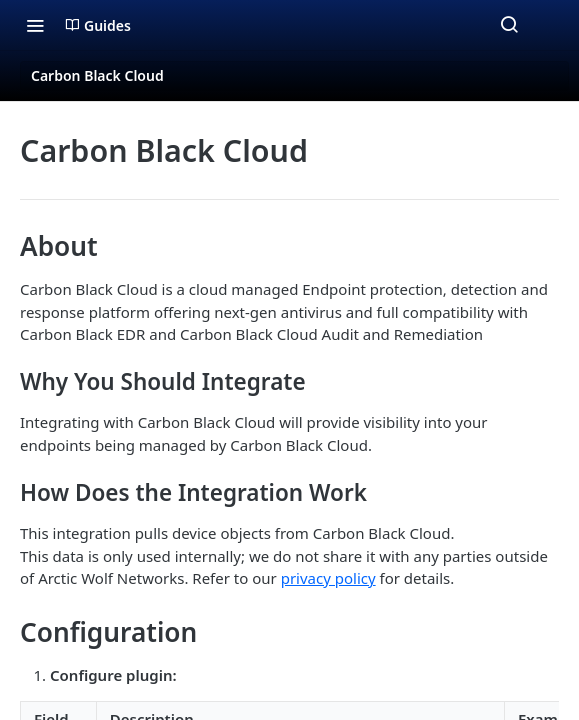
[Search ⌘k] (509, 25)
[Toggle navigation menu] (35, 25)
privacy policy (328, 578)
